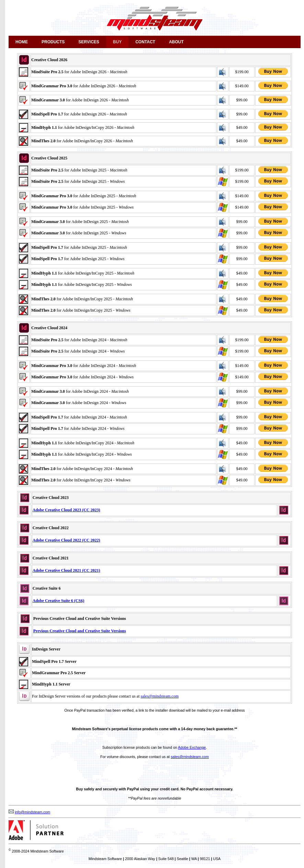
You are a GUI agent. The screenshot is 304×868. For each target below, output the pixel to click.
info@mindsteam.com (32, 812)
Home (22, 42)
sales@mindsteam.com (160, 696)
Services (89, 42)
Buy (117, 42)
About (176, 42)
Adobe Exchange (192, 747)
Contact (145, 42)
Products (53, 42)
